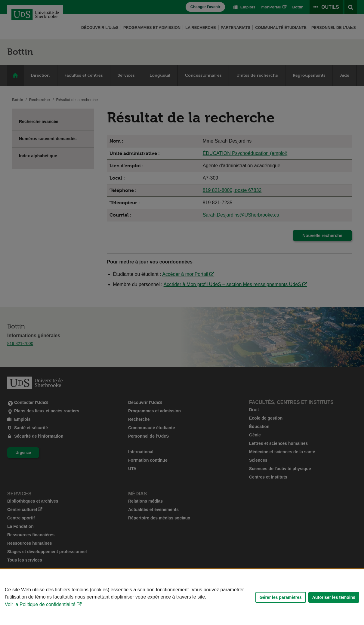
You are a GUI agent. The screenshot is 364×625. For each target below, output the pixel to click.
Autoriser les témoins (334, 597)
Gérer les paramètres (281, 597)
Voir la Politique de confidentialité (40, 604)
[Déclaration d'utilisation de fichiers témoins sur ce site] (182, 597)
